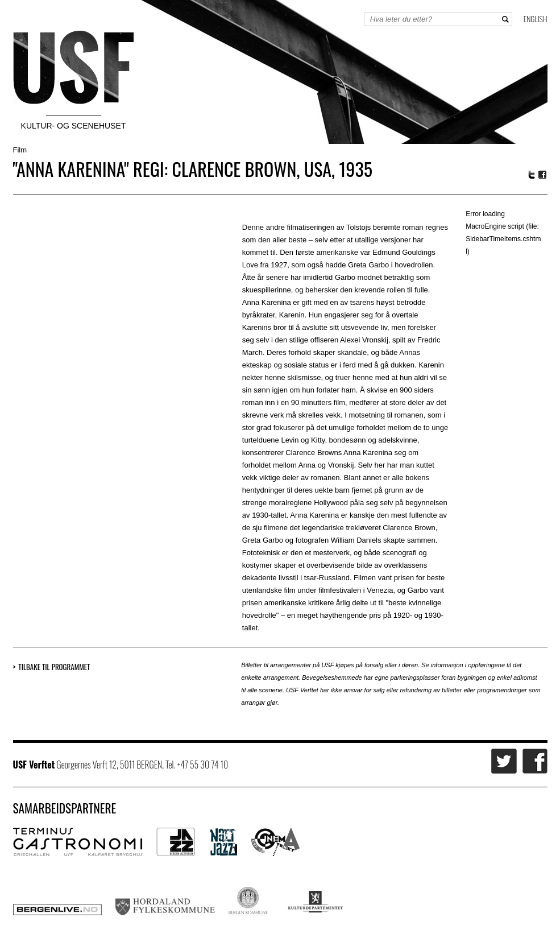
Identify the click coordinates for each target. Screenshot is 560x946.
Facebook (543, 175)
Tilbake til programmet (54, 667)
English (536, 18)
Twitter (532, 175)
